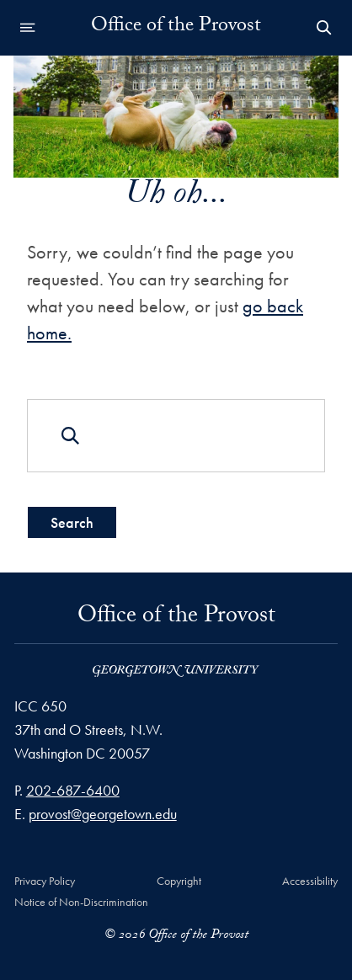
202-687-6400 (73, 790)
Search (72, 522)
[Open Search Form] (324, 28)
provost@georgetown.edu (103, 814)
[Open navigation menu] (28, 28)
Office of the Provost (176, 28)
